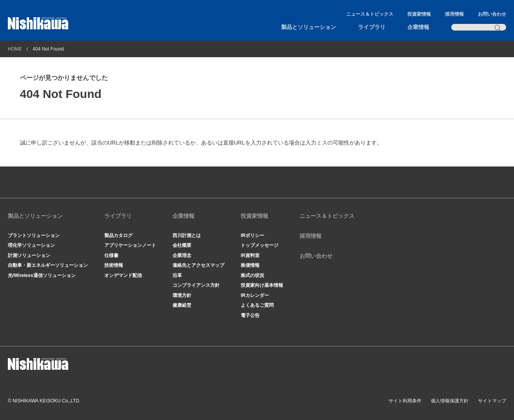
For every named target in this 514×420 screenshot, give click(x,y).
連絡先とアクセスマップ (198, 265)
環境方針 (182, 295)
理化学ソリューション (31, 245)
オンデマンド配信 (123, 275)
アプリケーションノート (130, 245)
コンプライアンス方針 (196, 285)
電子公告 (250, 315)
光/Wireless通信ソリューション (42, 275)
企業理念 (182, 255)
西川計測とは (187, 235)
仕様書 (111, 255)
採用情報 (454, 14)
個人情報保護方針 (450, 401)
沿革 (177, 275)
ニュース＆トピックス (370, 14)
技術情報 (114, 265)
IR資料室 (250, 255)
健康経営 (182, 305)
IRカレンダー (255, 295)
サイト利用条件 (405, 401)
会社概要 (182, 245)
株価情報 (250, 265)
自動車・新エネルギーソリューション (48, 265)
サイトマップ (492, 401)
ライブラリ (372, 27)
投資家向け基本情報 (262, 285)
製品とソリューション (309, 27)
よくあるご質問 (257, 305)
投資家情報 (419, 14)
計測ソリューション (29, 255)
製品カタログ (118, 235)
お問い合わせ (492, 14)
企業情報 (418, 27)
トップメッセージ (260, 245)
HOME (15, 49)
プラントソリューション (34, 235)
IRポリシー (252, 235)
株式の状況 (252, 275)
